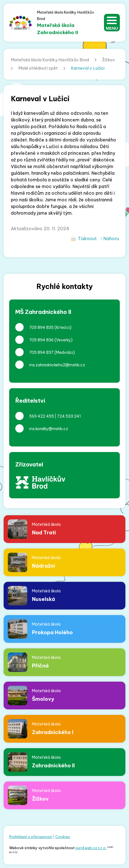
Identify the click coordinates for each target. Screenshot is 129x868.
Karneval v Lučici (88, 68)
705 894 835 (41, 328)
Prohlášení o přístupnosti (31, 837)
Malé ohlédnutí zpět (38, 68)
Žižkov (109, 60)
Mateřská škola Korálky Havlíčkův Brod (50, 60)
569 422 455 (42, 416)
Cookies (63, 837)
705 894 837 (41, 352)
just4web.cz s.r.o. (91, 848)
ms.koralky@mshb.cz (49, 429)
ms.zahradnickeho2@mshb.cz (57, 365)
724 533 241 (69, 416)
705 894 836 (41, 340)
